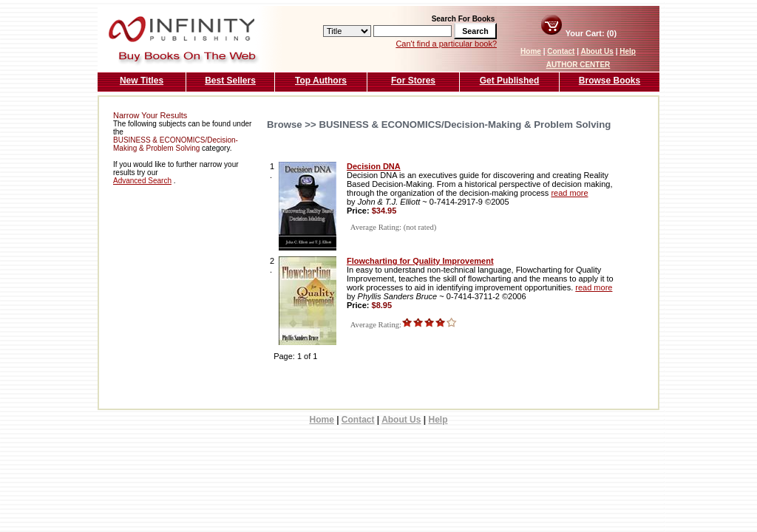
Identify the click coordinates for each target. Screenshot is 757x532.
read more (569, 193)
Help (628, 51)
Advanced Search (142, 181)
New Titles (142, 81)
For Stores (413, 81)
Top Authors (321, 81)
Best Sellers (230, 81)
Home (531, 51)
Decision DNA (374, 166)
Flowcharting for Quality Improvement (420, 261)
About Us (597, 51)
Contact (561, 51)
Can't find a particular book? (446, 44)
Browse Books (610, 81)
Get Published (510, 81)
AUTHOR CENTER (578, 65)
